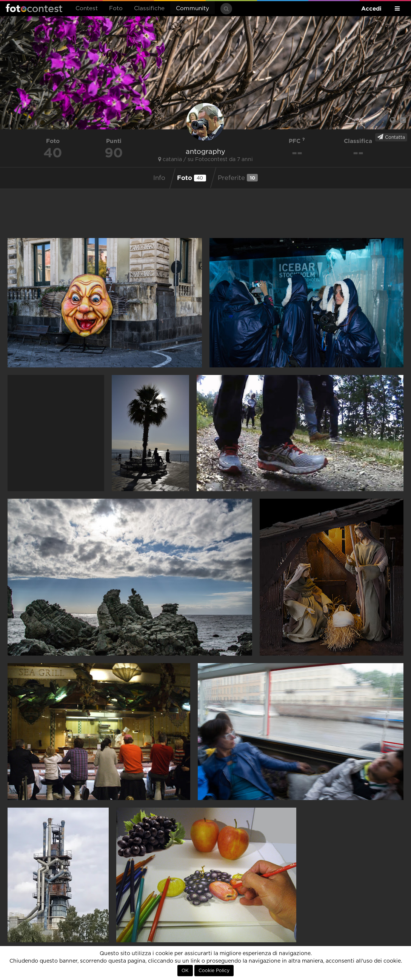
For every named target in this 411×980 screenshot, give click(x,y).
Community (192, 8)
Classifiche (149, 8)
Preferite (238, 178)
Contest (87, 8)
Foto (116, 8)
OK (185, 971)
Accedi (371, 8)
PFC (297, 141)
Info (159, 178)
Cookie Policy (214, 971)
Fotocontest (34, 8)
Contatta (391, 137)
